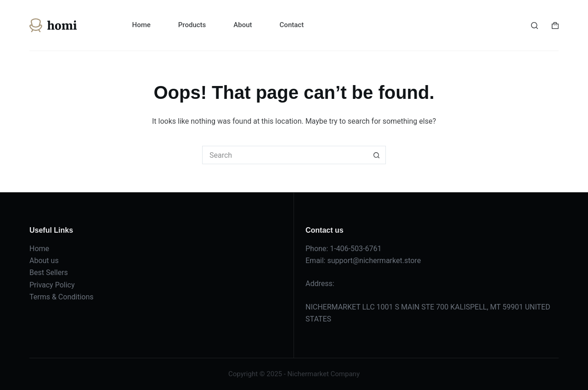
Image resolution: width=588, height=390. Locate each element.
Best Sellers (49, 272)
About (243, 25)
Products (192, 25)
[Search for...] (285, 155)
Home (141, 25)
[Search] (534, 26)
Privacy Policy (52, 285)
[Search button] (377, 155)
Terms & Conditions (62, 297)
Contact (292, 25)
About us (44, 261)
